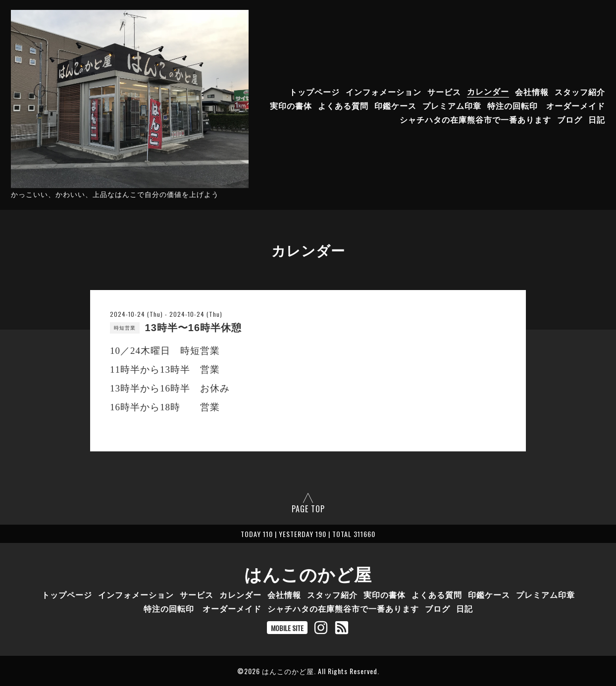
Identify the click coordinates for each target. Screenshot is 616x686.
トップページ (314, 91)
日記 (597, 119)
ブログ (570, 119)
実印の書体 (291, 105)
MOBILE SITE (287, 628)
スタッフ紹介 (580, 91)
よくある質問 (343, 105)
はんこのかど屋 (308, 573)
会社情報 (532, 91)
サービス (444, 91)
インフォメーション (384, 91)
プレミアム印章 (452, 105)
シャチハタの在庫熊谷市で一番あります (475, 119)
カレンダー (488, 91)
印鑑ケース (395, 105)
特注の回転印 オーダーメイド (546, 105)
